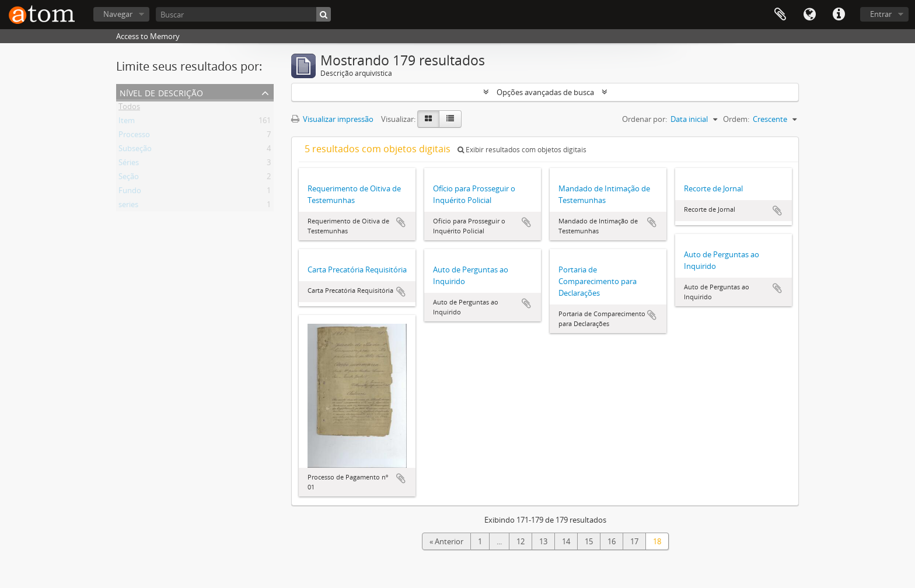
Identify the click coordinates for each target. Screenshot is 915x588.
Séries (129, 164)
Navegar (118, 14)
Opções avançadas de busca (545, 92)
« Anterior (446, 541)
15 (589, 541)
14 (566, 541)
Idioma (809, 15)
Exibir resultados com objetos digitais (522, 150)
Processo (134, 136)
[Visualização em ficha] (428, 119)
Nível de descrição (161, 92)
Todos (129, 108)
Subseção (135, 150)
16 (612, 541)
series (128, 206)
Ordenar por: (645, 119)
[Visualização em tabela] (450, 119)
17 (634, 541)
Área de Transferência (780, 15)
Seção (129, 178)
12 (521, 541)
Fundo (130, 192)
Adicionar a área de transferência (401, 222)
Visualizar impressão (332, 119)
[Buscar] (243, 14)
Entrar (881, 14)
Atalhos (839, 15)
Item (127, 123)
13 (543, 541)
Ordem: (736, 119)
